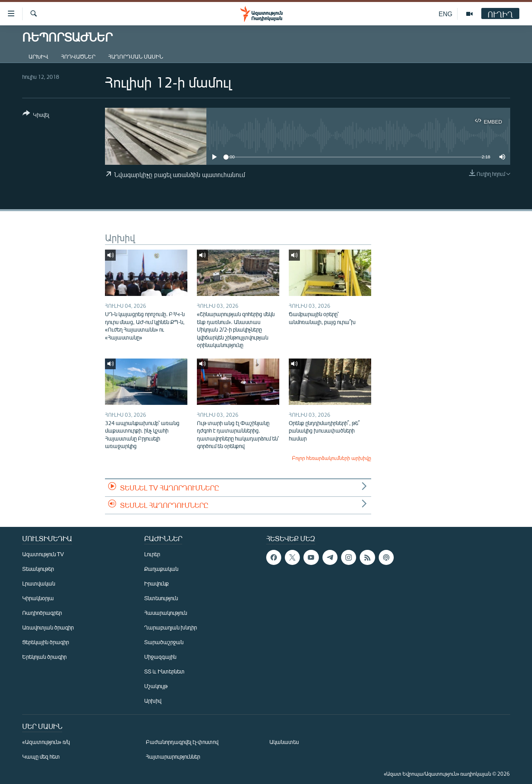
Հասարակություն (166, 613)
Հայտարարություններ (173, 756)
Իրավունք (156, 583)
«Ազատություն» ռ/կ (46, 742)
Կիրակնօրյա (38, 598)
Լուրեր (152, 554)
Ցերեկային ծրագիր (46, 642)
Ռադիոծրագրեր (42, 613)
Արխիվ (38, 56)
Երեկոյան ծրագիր (44, 657)
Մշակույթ (156, 686)
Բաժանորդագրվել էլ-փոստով (182, 742)
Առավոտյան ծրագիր (48, 627)
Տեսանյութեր (38, 569)
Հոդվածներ (78, 56)
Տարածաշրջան (164, 642)
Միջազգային (160, 657)
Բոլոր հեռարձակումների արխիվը (332, 458)
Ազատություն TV (43, 554)
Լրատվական (39, 583)
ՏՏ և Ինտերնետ (164, 671)
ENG (445, 14)
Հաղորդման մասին (136, 56)
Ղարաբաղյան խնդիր (171, 627)
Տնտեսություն (161, 598)
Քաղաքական (161, 569)
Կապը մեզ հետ (41, 756)
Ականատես (284, 742)
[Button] (36, 115)
